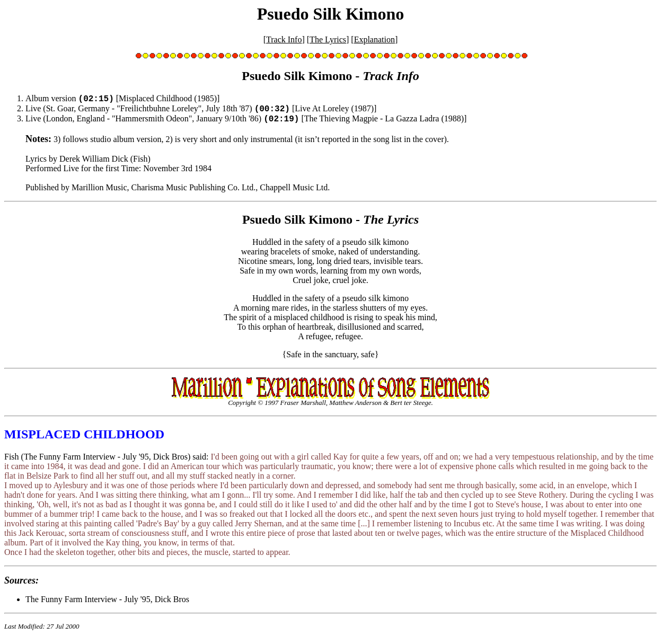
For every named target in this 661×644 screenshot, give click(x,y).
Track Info (284, 39)
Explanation (374, 39)
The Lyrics (328, 39)
